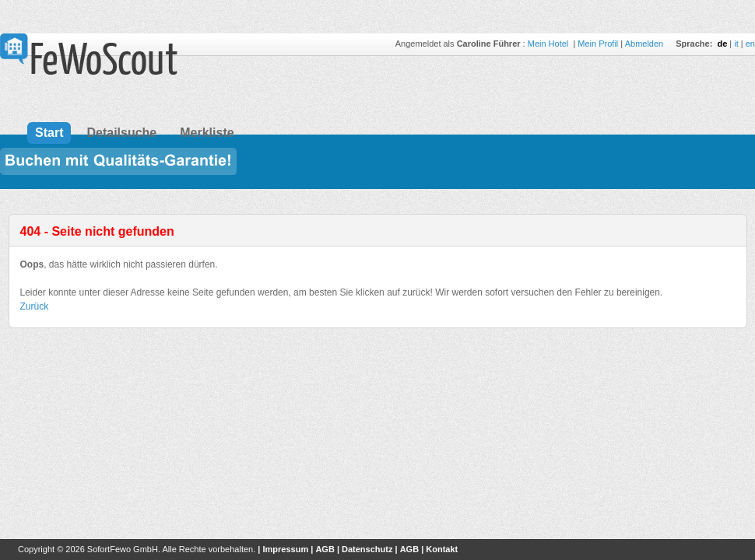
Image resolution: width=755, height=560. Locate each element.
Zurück (35, 306)
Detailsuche (121, 133)
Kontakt (442, 549)
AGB (325, 549)
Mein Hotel (550, 44)
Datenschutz (367, 549)
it (736, 44)
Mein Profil (598, 44)
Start (49, 133)
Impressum (285, 549)
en (750, 44)
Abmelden (644, 44)
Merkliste (207, 133)
